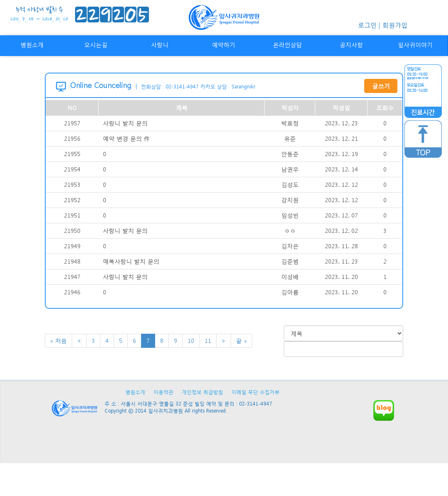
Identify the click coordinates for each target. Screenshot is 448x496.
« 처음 (58, 341)
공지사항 (351, 45)
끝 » (241, 341)
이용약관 (163, 392)
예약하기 (224, 45)
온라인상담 (287, 45)
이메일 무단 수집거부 (256, 392)
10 (191, 341)
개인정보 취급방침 (202, 392)
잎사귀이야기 (415, 45)
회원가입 (395, 25)
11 (208, 341)
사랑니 (160, 45)
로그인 (367, 25)
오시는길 (96, 45)
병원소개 (32, 45)
